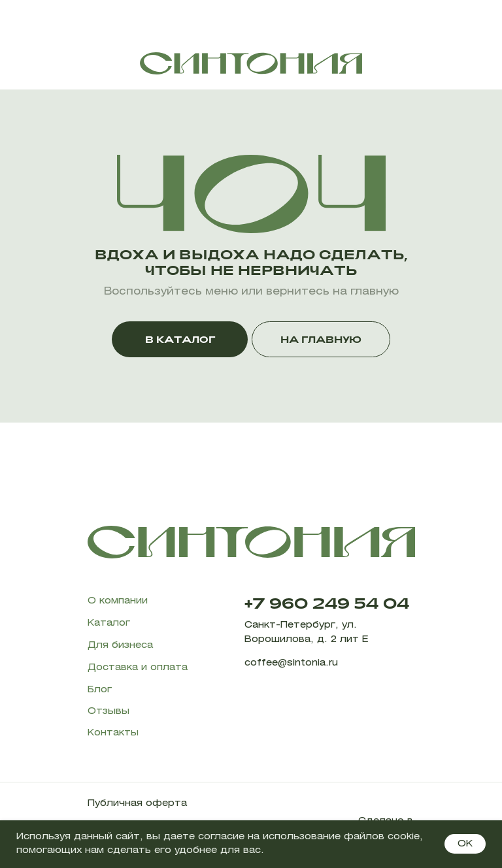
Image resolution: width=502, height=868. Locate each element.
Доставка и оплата (138, 668)
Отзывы (109, 712)
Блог (100, 690)
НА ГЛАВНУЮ (321, 339)
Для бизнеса (120, 646)
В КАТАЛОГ (180, 339)
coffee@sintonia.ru (291, 663)
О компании (118, 601)
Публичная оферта (137, 804)
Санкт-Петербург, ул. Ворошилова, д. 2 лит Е (307, 633)
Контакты (113, 733)
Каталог (109, 623)
